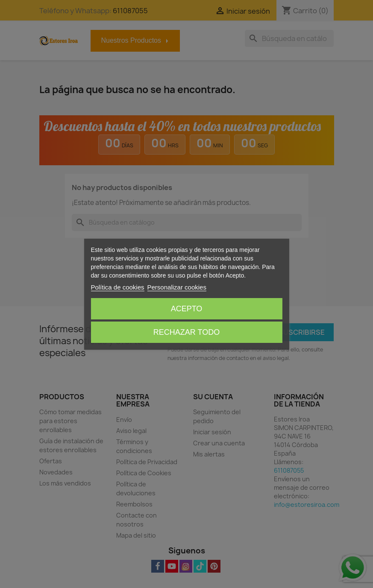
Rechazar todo (186, 332)
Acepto (187, 309)
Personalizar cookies (177, 287)
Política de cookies (117, 287)
